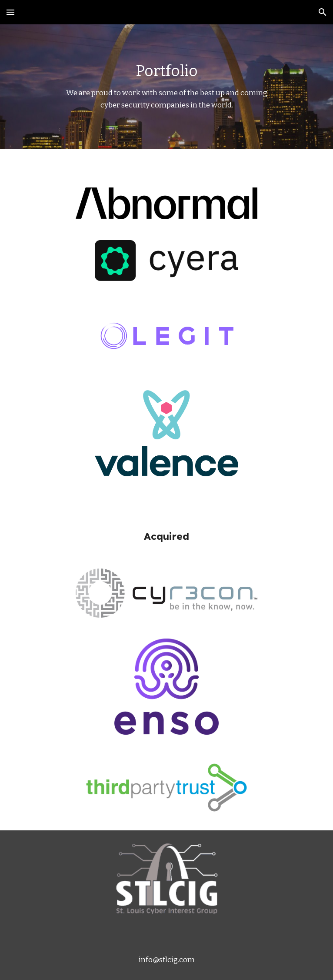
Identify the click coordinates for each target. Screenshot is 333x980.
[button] (10, 12)
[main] (166, 87)
